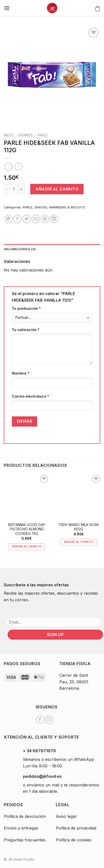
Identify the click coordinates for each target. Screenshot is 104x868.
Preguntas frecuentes (25, 840)
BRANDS (26, 135)
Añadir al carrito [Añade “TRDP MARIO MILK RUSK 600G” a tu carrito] (79, 542)
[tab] (52, 249)
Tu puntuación (26, 308)
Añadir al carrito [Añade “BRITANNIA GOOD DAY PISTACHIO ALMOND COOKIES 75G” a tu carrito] (27, 546)
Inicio (9, 135)
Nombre (21, 373)
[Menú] (7, 8)
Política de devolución (25, 816)
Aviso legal (66, 816)
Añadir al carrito (57, 189)
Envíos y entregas (21, 828)
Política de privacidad (76, 828)
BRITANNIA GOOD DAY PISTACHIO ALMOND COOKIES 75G (27, 529)
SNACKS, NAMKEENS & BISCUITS (60, 207)
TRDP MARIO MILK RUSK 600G (79, 527)
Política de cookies (74, 840)
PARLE (43, 135)
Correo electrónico (30, 396)
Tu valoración (26, 330)
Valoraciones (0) (20, 249)
